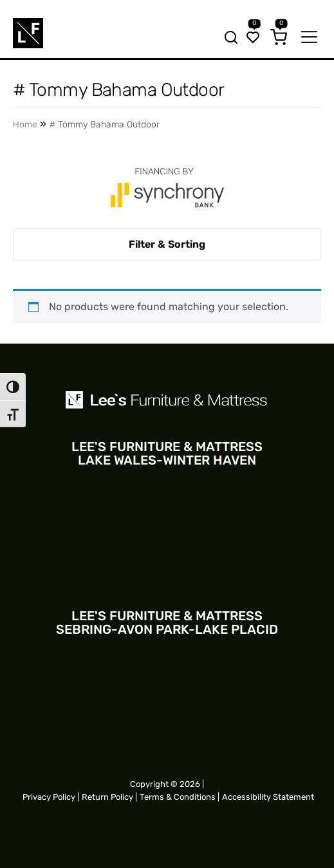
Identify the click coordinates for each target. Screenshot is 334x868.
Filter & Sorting (167, 244)
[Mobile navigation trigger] (309, 38)
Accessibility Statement (268, 797)
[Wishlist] (253, 39)
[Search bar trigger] (227, 39)
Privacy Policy (49, 797)
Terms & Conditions (178, 797)
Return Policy (107, 797)
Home (25, 125)
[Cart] (279, 39)
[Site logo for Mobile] (28, 33)
